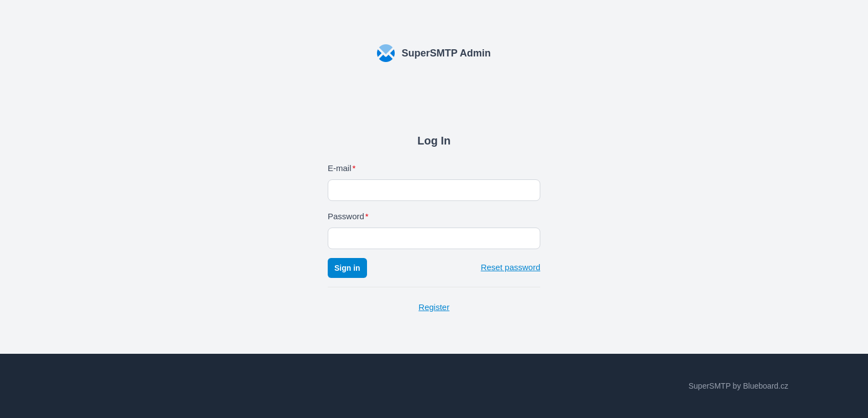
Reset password (510, 267)
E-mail (340, 168)
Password (346, 216)
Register (434, 307)
